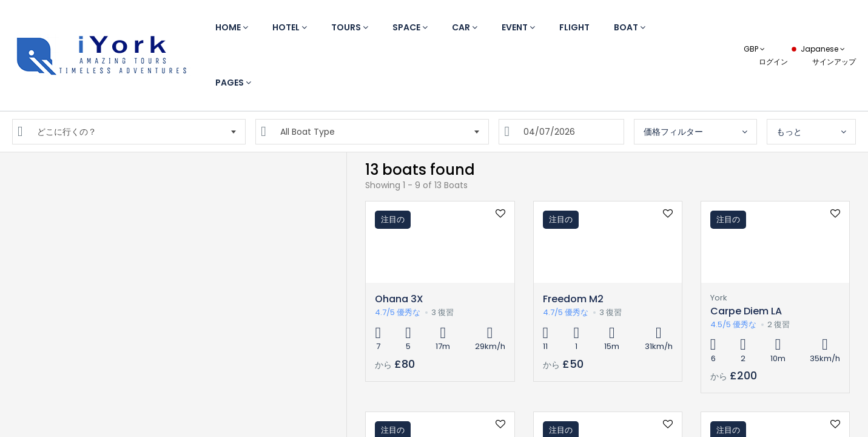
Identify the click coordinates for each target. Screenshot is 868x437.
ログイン (773, 62)
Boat (630, 27)
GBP (754, 49)
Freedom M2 (573, 299)
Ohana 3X (399, 299)
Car (465, 27)
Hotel (290, 27)
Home (232, 27)
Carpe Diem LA (746, 311)
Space (410, 27)
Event (518, 27)
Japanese (817, 49)
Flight (574, 27)
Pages (233, 83)
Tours (350, 27)
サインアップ (834, 62)
